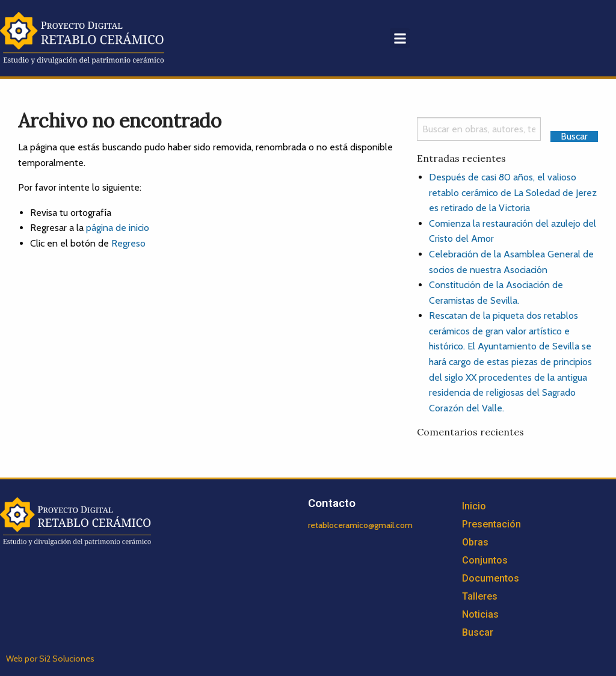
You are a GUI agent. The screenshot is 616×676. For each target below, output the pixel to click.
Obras (475, 542)
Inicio (474, 506)
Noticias (480, 614)
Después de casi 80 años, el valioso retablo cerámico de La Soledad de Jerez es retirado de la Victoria (513, 192)
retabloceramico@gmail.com (360, 525)
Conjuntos (485, 560)
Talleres (480, 596)
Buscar (478, 632)
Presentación (491, 524)
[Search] (479, 129)
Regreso (128, 243)
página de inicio (118, 228)
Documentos (491, 578)
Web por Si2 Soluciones (50, 659)
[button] (400, 38)
